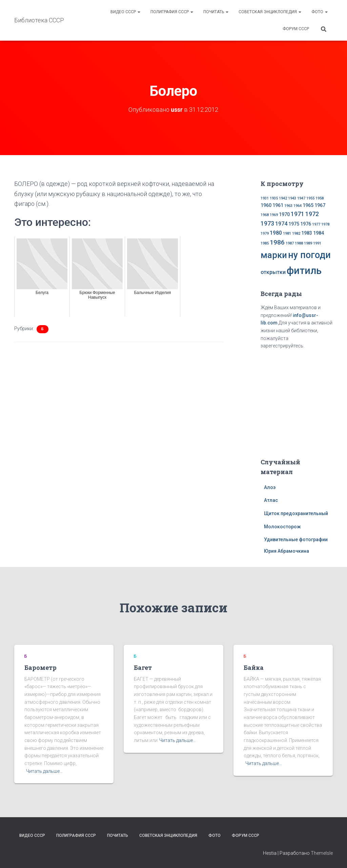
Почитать (216, 12)
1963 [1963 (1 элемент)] (288, 206)
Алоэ (270, 487)
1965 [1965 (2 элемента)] (308, 205)
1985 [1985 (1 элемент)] (265, 243)
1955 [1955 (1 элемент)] (310, 198)
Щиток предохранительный (296, 513)
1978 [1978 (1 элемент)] (325, 224)
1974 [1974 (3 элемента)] (281, 224)
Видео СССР (125, 12)
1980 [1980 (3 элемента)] (276, 233)
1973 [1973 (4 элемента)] (267, 224)
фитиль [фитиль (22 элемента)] (304, 270)
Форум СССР (296, 29)
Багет (143, 667)
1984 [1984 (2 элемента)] (319, 233)
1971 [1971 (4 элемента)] (298, 214)
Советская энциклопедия (270, 12)
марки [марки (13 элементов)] (274, 255)
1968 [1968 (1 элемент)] (265, 215)
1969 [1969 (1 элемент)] (274, 215)
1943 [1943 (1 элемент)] (292, 198)
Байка (254, 667)
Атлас (271, 500)
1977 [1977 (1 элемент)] (316, 224)
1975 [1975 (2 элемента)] (294, 224)
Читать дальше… (44, 771)
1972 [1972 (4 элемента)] (312, 214)
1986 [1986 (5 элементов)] (277, 242)
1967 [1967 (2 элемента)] (320, 205)
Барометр (40, 667)
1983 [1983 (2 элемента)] (307, 233)
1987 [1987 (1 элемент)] (290, 243)
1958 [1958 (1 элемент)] (320, 198)
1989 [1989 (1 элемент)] (308, 243)
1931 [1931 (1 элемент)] (265, 198)
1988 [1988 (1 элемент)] (299, 243)
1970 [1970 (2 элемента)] (284, 214)
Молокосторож (282, 526)
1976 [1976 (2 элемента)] (306, 224)
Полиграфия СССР (172, 12)
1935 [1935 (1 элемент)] (274, 198)
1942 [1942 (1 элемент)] (283, 198)
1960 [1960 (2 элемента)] (266, 205)
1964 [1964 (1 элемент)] (298, 206)
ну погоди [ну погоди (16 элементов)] (309, 255)
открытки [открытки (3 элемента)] (273, 272)
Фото (320, 12)
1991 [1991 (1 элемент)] (317, 243)
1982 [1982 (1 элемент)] (296, 234)
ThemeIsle (322, 853)
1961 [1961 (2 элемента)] (278, 205)
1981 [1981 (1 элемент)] (287, 234)
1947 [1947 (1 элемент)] (301, 198)
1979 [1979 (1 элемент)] (265, 234)
